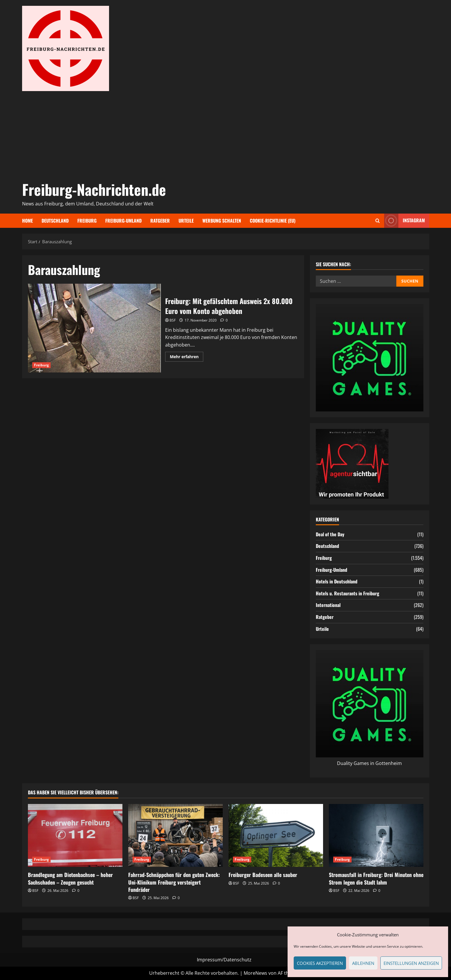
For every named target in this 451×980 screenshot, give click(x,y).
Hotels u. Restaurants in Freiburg (347, 593)
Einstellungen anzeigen (411, 963)
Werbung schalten (222, 221)
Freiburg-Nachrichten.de (94, 189)
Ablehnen (363, 963)
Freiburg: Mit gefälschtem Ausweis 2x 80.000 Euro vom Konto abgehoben (95, 328)
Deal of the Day (330, 534)
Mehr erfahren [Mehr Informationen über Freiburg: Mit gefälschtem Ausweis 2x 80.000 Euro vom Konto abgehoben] (187, 358)
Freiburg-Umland (123, 221)
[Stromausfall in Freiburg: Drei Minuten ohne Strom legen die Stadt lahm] (376, 836)
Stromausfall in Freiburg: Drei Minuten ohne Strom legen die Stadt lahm (376, 878)
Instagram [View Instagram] (404, 221)
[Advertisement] (224, 135)
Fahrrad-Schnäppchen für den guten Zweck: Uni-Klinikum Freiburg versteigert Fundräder (174, 882)
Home (27, 221)
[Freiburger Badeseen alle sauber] (276, 836)
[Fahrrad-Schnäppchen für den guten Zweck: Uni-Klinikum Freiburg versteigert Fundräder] (175, 836)
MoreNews (255, 973)
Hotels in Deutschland (337, 581)
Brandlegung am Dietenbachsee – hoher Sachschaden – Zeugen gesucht (70, 878)
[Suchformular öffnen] (378, 221)
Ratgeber (160, 221)
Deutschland (55, 221)
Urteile (186, 221)
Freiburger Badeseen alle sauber (263, 875)
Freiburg (87, 221)
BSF (173, 320)
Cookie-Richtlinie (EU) (273, 221)
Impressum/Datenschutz (224, 960)
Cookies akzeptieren (320, 963)
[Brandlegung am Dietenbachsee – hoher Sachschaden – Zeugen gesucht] (75, 836)
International (328, 605)
